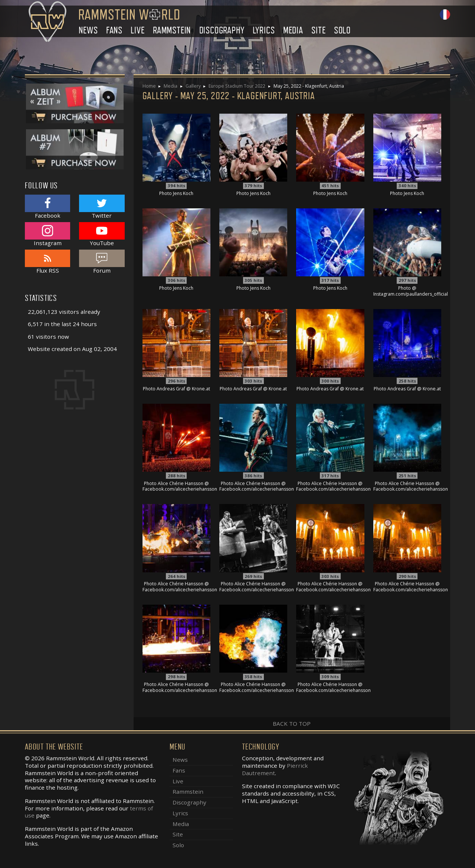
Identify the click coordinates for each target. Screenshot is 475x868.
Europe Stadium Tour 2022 (237, 86)
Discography (222, 30)
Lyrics (264, 30)
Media (293, 30)
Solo (342, 30)
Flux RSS (47, 262)
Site (318, 30)
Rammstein (172, 30)
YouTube (102, 234)
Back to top (292, 724)
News (88, 30)
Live (137, 30)
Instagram (47, 234)
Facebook (47, 207)
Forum (102, 262)
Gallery (193, 86)
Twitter (102, 207)
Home (149, 86)
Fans (114, 30)
